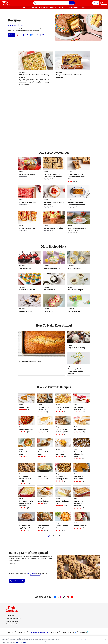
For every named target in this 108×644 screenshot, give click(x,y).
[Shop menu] (83, 7)
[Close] (106, 640)
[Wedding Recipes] (75, 268)
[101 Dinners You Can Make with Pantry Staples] (36, 76)
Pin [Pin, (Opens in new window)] (19, 35)
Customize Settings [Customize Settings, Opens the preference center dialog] (83, 640)
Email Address (13, 566)
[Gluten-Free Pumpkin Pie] (81, 478)
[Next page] (63, 536)
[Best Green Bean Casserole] (63, 408)
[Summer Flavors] (26, 311)
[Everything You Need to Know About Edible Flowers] (78, 371)
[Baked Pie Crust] (80, 526)
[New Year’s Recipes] (75, 290)
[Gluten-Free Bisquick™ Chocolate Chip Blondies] (54, 175)
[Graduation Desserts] (27, 290)
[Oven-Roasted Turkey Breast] (45, 527)
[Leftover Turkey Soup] (27, 453)
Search (72, 3)
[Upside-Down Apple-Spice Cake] (27, 527)
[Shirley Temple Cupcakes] (53, 228)
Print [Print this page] (42, 35)
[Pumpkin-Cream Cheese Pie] (45, 408)
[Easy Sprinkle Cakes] (27, 174)
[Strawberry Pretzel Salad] (81, 408)
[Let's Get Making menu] (74, 7)
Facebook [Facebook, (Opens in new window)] (34, 35)
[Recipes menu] (27, 7)
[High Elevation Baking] (77, 348)
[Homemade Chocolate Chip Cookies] (27, 479)
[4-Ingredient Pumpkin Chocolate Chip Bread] (78, 203)
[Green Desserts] (74, 311)
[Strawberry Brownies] (27, 202)
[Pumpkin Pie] (24, 407)
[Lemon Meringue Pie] (63, 502)
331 (59, 536)
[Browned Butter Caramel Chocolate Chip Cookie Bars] (78, 177)
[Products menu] (62, 7)
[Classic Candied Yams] (63, 527)
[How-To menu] (53, 7)
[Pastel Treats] (49, 311)
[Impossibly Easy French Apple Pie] (63, 431)
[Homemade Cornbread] (63, 453)
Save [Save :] (11, 35)
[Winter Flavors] (49, 290)
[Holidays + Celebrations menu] (40, 7)
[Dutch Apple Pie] (80, 430)
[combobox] (52, 3)
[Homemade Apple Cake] (45, 453)
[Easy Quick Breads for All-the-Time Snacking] (72, 76)
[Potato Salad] (43, 476)
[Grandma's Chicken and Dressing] (81, 503)
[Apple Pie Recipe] (44, 501)
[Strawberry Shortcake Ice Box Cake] (54, 203)
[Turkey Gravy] (43, 430)
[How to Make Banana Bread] (30, 362)
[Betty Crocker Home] (6, 3)
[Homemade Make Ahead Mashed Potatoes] (27, 503)
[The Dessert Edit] (26, 268)
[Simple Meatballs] (26, 430)
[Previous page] (46, 536)
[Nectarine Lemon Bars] (28, 228)
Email (25, 35)
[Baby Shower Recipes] (52, 268)
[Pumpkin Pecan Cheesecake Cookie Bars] (81, 454)
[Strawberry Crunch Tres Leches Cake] (78, 229)
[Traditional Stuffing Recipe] (63, 478)
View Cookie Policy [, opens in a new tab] (21, 642)
